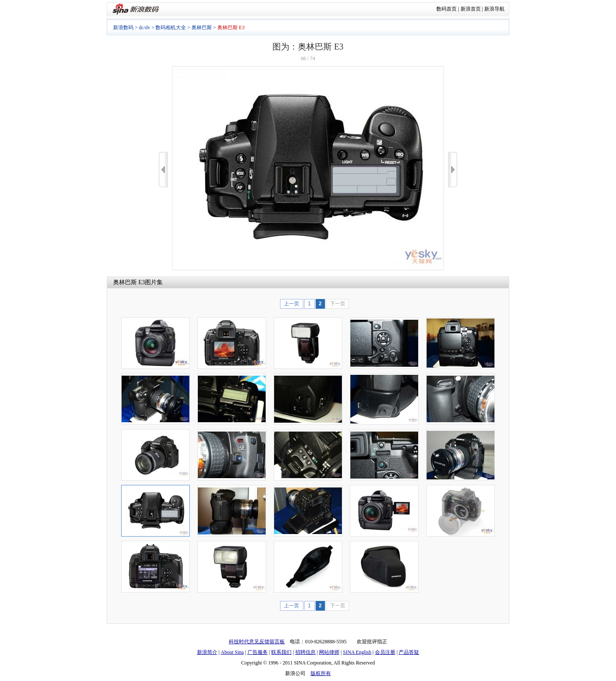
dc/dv (145, 28)
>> (453, 170)
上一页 (291, 304)
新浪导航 (494, 9)
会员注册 (385, 652)
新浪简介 (207, 652)
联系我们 (281, 652)
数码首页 (447, 9)
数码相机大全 (171, 28)
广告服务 (258, 652)
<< (163, 170)
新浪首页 (471, 9)
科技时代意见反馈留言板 (257, 642)
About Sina (232, 652)
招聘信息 (305, 652)
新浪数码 (123, 28)
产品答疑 (409, 652)
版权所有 (321, 673)
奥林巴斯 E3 (129, 282)
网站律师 (329, 652)
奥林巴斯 (202, 28)
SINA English (357, 652)
